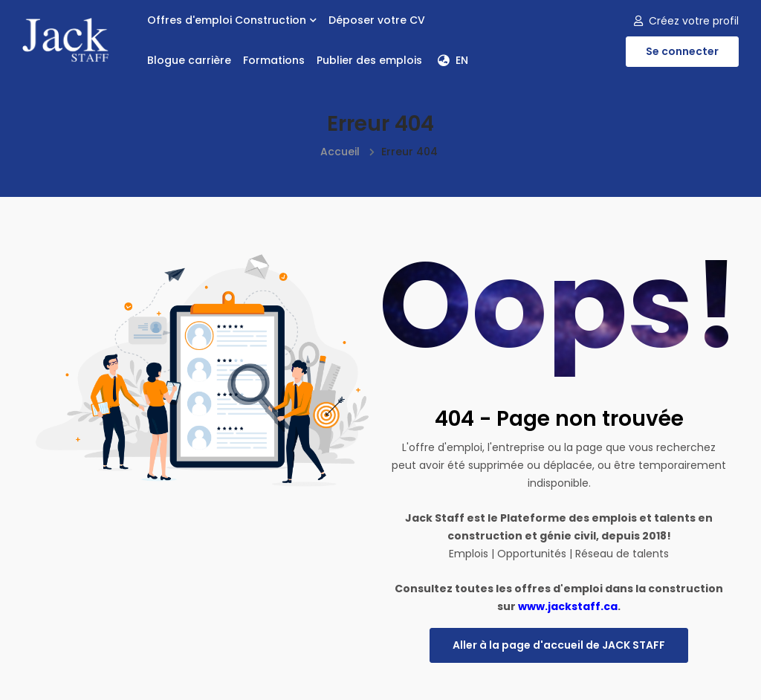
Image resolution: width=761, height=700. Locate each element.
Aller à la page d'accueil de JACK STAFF (559, 645)
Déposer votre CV (377, 20)
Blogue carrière (189, 60)
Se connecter (682, 51)
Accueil (340, 152)
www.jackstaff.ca (568, 606)
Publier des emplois (369, 60)
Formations (274, 60)
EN (453, 60)
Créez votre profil (686, 21)
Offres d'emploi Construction (232, 20)
